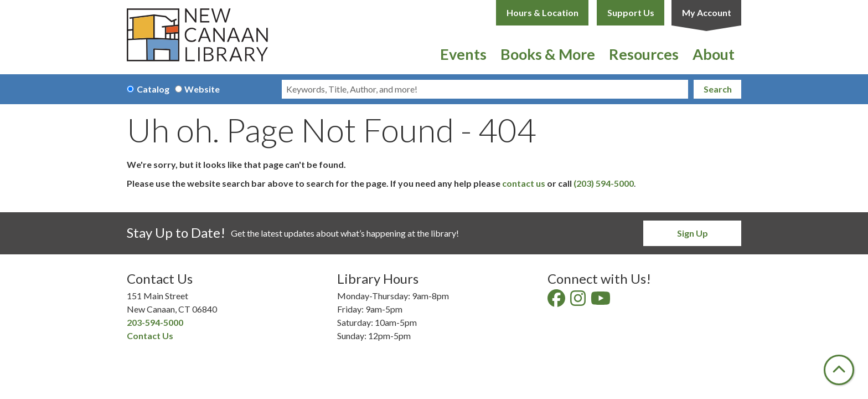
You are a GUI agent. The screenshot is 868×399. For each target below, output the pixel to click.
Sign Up (693, 233)
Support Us (631, 12)
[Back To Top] (839, 370)
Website (202, 89)
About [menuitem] (714, 54)
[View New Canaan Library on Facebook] (557, 301)
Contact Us (150, 336)
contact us (524, 183)
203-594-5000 (155, 322)
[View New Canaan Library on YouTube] (601, 301)
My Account (707, 12)
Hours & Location (542, 12)
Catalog (153, 89)
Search (718, 89)
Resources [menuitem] (644, 54)
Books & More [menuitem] (548, 54)
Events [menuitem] (463, 54)
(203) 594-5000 (604, 183)
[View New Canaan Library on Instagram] (579, 301)
